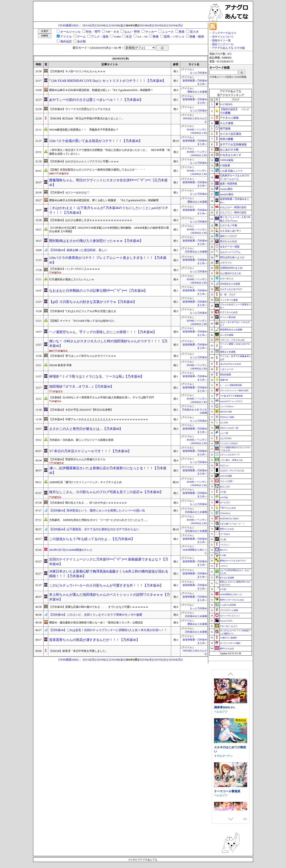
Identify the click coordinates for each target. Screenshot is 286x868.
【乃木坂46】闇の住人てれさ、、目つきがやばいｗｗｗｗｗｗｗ (88, 503)
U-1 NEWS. (226, 104)
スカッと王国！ (227, 481)
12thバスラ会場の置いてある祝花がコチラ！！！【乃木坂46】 (96, 141)
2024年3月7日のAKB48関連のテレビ (71, 550)
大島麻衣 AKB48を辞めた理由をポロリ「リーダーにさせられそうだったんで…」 (99, 520)
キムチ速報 (227, 123)
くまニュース (227, 369)
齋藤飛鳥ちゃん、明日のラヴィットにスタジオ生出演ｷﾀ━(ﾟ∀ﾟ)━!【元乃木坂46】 (108, 183)
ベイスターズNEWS (229, 444)
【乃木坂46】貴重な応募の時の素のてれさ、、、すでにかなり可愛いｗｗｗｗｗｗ (99, 607)
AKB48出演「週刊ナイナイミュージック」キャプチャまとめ (85, 482)
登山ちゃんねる (228, 241)
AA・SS (142, 37)
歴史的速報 (225, 375)
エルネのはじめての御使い (230, 785)
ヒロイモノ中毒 (228, 225)
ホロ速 (223, 555)
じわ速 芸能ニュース (231, 171)
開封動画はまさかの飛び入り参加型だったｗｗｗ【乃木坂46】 (96, 241)
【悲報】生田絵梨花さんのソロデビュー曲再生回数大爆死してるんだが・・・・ (97, 170)
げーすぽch (225, 534)
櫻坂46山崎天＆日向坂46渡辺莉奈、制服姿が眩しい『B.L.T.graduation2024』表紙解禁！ (101, 90)
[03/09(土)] (104, 25)
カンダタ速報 (227, 335)
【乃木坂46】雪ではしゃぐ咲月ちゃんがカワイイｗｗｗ (83, 356)
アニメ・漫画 (100, 37)
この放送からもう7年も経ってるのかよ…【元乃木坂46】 (92, 539)
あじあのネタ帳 (229, 150)
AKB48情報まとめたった (231, 594)
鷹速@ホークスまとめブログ (233, 561)
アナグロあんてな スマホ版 (228, 48)
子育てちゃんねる (228, 508)
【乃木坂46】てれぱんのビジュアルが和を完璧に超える (83, 311)
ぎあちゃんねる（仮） (230, 428)
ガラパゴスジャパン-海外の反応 (234, 391)
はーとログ (225, 503)
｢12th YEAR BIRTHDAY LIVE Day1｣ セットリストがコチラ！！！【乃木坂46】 (107, 81)
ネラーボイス (227, 279)
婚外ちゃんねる (227, 648)
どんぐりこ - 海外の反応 (233, 212)
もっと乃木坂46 (199, 73)
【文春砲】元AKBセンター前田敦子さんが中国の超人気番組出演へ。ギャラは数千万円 (102, 397)
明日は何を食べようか (232, 257)
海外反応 (66, 41)
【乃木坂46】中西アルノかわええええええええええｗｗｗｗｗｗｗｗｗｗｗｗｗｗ (99, 419)
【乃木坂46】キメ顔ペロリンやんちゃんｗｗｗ (77, 71)
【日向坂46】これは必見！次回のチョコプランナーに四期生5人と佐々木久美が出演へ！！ (108, 630)
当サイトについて (223, 37)
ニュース (168, 32)
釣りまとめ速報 (227, 578)
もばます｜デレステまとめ (232, 471)
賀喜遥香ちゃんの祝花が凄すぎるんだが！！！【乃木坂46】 (94, 640)
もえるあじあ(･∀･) (230, 231)
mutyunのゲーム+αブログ (231, 401)
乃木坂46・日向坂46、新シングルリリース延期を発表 (81, 440)
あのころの (225, 487)
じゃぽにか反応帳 (228, 605)
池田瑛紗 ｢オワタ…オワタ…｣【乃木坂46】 (81, 386)
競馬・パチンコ (174, 37)
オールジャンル (70, 32)
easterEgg (224, 497)
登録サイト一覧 (221, 40)
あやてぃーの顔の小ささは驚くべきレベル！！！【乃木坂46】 (96, 100)
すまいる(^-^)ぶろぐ (229, 626)
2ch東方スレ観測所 (228, 638)
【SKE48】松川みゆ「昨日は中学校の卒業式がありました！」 (87, 118)
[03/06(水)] (147, 25)
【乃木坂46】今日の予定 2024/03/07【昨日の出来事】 (81, 410)
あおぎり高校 (222, 708)
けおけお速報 (226, 476)
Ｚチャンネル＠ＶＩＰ (230, 455)
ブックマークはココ (224, 33)
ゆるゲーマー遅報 (230, 247)
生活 (129, 37)
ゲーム (81, 37)
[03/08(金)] (118, 25)
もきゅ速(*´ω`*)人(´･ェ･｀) (232, 524)
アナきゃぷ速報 (229, 118)
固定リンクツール (223, 44)
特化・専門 (93, 32)
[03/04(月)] (176, 25)
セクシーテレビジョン (230, 616)
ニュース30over (227, 406)
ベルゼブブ (221, 748)
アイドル (66, 37)
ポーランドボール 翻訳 (230, 643)
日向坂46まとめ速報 (196, 252)
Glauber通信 (226, 189)
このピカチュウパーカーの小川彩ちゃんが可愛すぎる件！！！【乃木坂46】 (106, 585)
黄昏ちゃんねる (227, 529)
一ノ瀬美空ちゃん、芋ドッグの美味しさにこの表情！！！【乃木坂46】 (103, 332)
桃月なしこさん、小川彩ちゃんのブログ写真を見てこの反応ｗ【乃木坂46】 (106, 492)
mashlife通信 (227, 194)
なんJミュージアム (230, 252)
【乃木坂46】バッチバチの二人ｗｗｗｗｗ (75, 269)
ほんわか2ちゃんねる (230, 364)
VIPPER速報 (227, 160)
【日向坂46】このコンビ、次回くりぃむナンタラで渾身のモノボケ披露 (96, 615)
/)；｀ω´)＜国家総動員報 (231, 385)
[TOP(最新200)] (68, 25)
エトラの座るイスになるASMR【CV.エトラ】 (230, 702)
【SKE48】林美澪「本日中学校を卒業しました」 (79, 651)
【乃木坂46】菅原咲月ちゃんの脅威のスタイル (77, 459)
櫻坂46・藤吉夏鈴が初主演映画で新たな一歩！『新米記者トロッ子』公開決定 (96, 623)
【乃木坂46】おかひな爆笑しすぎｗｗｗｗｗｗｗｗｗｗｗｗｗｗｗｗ (91, 220)
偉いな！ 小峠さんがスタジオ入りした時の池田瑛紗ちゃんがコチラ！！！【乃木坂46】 (108, 343)
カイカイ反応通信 (231, 134)
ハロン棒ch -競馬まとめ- (232, 460)
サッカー (151, 32)
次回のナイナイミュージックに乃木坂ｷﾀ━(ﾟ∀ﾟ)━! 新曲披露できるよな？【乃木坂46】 (109, 562)
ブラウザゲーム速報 (229, 610)
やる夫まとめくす (231, 155)
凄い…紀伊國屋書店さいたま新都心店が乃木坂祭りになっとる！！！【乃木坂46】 (108, 470)
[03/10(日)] (89, 25)
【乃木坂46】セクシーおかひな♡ (69, 192)
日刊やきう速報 (227, 417)
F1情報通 (225, 165)
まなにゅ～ (225, 465)
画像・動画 (197, 37)
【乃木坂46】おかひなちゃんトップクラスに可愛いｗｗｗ (84, 161)
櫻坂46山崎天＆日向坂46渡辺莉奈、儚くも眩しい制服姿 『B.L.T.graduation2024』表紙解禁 (104, 200)
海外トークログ (228, 236)
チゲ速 (223, 492)
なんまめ (224, 422)
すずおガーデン (223, 792)
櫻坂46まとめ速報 (197, 92)
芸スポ (194, 32)
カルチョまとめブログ (231, 289)
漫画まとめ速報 (228, 352)
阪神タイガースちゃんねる (232, 600)
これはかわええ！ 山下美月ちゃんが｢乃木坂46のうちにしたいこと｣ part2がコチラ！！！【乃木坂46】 (109, 210)
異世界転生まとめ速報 (231, 330)
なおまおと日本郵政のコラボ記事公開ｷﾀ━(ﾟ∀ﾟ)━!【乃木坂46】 (98, 291)
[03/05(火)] (161, 25)
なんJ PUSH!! (226, 438)
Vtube (117, 37)
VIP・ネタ (112, 32)
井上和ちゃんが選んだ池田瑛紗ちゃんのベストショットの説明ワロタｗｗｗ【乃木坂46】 (109, 597)
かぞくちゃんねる (229, 312)
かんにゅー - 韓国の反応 (233, 207)
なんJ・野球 (132, 32)
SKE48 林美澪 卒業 (60, 365)
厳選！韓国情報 (228, 184)
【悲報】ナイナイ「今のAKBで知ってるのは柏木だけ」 (83, 321)
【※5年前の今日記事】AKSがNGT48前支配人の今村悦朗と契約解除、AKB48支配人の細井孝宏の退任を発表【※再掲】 (109, 230)
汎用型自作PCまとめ (231, 268)
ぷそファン (226, 263)
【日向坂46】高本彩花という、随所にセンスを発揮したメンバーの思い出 (97, 510)
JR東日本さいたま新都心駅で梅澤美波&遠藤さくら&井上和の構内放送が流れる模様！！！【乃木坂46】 (109, 574)
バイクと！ (225, 545)
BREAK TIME (226, 412)
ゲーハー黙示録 (228, 317)
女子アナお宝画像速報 (233, 144)
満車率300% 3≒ (224, 743)
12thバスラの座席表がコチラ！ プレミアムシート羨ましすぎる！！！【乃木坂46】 (108, 260)
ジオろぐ (224, 566)
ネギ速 (223, 589)
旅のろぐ (224, 550)
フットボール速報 (229, 300)
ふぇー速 (224, 433)
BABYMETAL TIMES (229, 519)
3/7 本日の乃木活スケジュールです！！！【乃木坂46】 (90, 451)
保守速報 (225, 129)
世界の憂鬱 (227, 139)
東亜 (182, 32)
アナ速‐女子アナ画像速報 (231, 396)
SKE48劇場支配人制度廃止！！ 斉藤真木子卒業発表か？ (84, 130)
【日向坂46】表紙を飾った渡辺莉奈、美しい (78, 250)
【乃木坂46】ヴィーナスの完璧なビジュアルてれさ (80, 109)
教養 (156, 37)
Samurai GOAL (226, 621)
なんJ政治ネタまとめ (230, 273)
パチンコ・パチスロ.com (232, 340)
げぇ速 (223, 539)
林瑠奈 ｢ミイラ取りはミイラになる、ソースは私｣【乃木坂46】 (97, 376)
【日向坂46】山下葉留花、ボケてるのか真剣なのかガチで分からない (94, 529)
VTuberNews (225, 513)
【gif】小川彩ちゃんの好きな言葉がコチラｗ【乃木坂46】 (93, 302)
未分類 (81, 41)
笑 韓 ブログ (228, 295)
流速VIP (224, 380)
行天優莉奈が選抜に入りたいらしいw (72, 279)
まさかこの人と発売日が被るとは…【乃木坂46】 (86, 429)
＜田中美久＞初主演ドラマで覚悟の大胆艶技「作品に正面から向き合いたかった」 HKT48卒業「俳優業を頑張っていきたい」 (110, 152)
